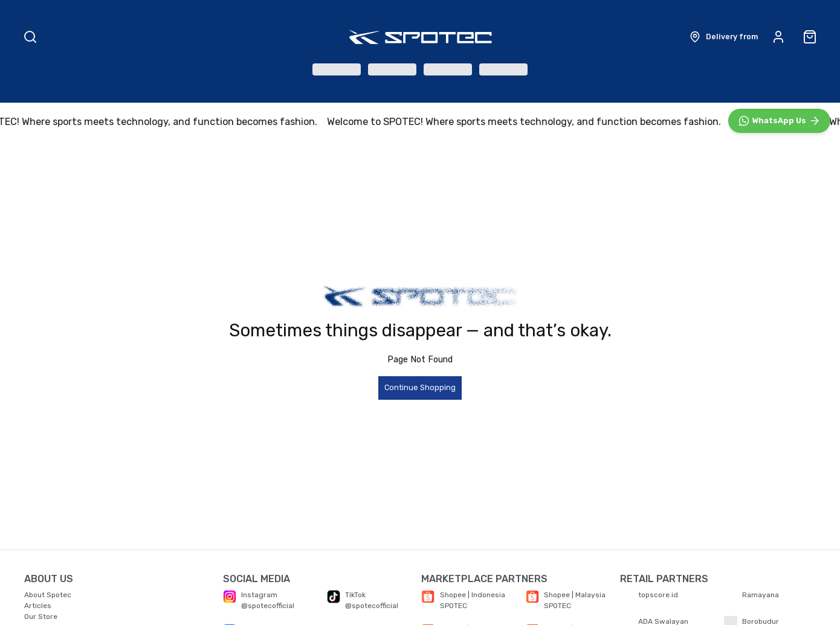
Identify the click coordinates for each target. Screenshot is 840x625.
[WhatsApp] (779, 384)
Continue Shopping (420, 389)
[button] (723, 37)
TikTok (355, 595)
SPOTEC (454, 606)
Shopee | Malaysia (575, 595)
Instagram (259, 595)
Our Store (41, 617)
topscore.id (658, 595)
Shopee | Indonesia (473, 595)
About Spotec (48, 595)
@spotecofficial (268, 606)
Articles (38, 606)
